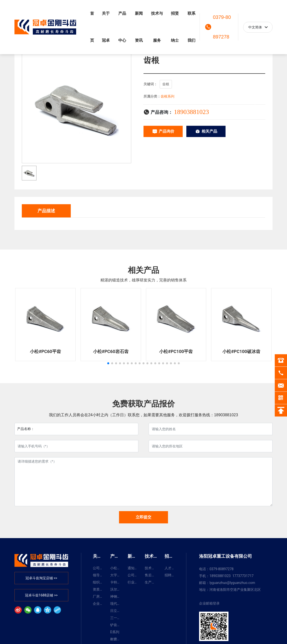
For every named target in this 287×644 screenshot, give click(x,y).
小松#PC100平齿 (176, 351)
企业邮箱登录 (209, 603)
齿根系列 (167, 96)
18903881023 (191, 112)
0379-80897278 (222, 27)
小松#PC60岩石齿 (111, 351)
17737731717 (243, 576)
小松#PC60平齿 (45, 351)
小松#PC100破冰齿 (241, 351)
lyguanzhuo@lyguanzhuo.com (232, 583)
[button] (108, 363)
